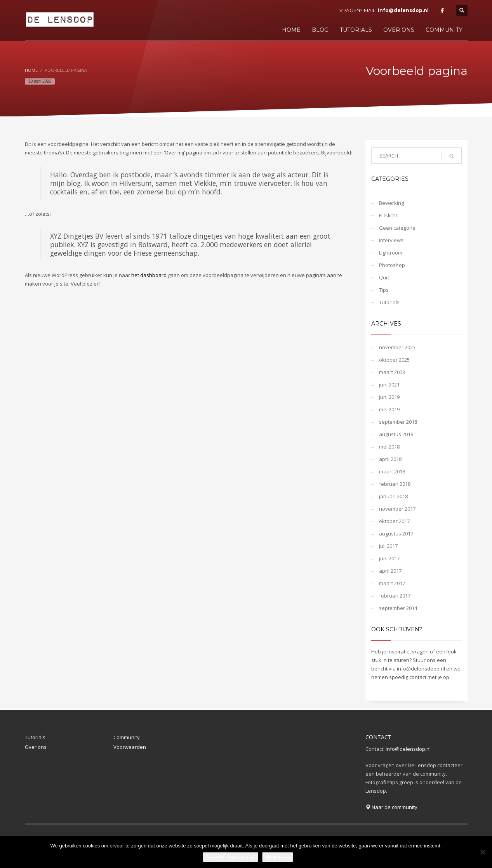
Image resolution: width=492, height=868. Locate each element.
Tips (384, 290)
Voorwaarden (130, 747)
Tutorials (389, 302)
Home (31, 70)
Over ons (36, 747)
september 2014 (398, 608)
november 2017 (397, 509)
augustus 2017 (396, 534)
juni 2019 (389, 397)
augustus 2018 (396, 434)
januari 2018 (393, 496)
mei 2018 (389, 447)
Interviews (391, 240)
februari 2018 (395, 484)
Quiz (384, 277)
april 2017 (390, 571)
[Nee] (482, 852)
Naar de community (391, 807)
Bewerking (391, 203)
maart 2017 (392, 583)
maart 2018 (392, 471)
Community (127, 737)
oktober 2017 (394, 521)
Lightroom (391, 253)
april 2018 (390, 459)
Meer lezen (278, 857)
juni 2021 (389, 385)
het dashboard (149, 275)
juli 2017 (388, 546)
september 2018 (398, 422)
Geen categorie (397, 228)
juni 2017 (389, 558)
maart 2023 (392, 372)
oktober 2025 (394, 360)
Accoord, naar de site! (230, 857)
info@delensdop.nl (403, 10)
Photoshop (392, 265)
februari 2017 (395, 596)
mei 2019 (389, 409)
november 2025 (397, 347)
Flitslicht (388, 215)
